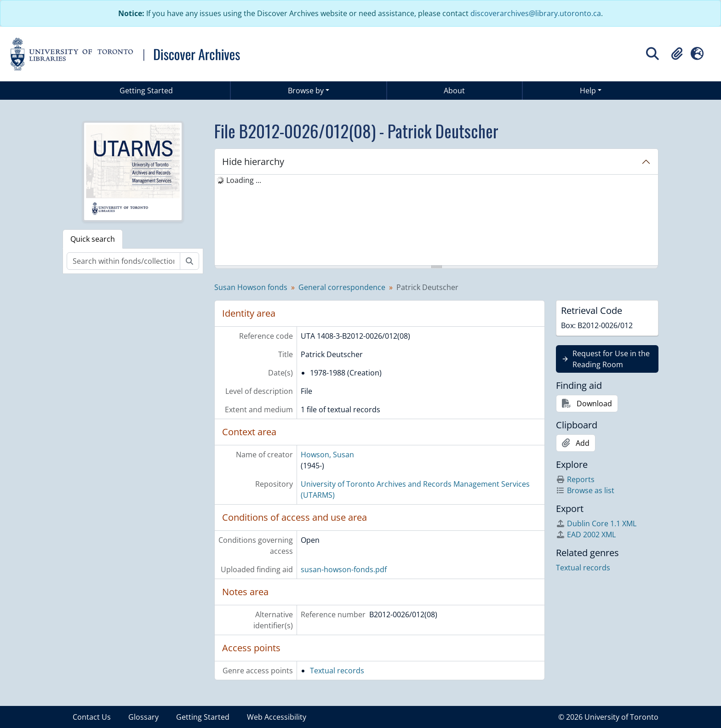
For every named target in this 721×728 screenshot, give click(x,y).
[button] (677, 54)
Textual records (337, 671)
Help (588, 91)
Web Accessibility (277, 717)
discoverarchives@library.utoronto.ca (536, 13)
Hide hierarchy (253, 162)
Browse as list (585, 490)
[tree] (436, 221)
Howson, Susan (327, 455)
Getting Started (146, 91)
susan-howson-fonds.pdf (344, 569)
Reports (575, 479)
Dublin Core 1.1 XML (596, 523)
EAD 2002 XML (586, 535)
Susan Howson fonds (251, 287)
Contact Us (92, 717)
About (454, 91)
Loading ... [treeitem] (244, 180)
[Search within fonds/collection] (123, 261)
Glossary (143, 717)
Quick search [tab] (93, 239)
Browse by (306, 91)
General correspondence (342, 287)
